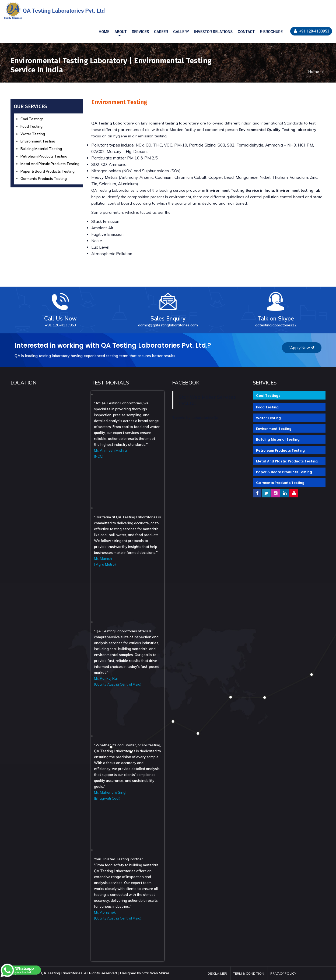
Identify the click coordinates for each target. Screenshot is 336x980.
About (120, 32)
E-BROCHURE (271, 32)
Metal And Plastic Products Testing (50, 164)
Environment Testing (38, 141)
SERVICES (141, 32)
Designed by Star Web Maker (145, 973)
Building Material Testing (41, 149)
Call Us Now (60, 308)
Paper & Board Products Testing (48, 171)
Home (314, 72)
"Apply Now (302, 348)
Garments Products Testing (44, 179)
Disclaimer (217, 973)
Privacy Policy (283, 973)
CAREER (161, 32)
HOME (104, 32)
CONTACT (246, 32)
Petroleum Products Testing (44, 156)
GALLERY (181, 32)
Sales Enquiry (168, 308)
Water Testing (33, 134)
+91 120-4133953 (311, 31)
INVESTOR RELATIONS (213, 32)
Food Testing (31, 126)
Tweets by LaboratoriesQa (195, 418)
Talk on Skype (276, 308)
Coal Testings (32, 119)
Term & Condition (249, 973)
